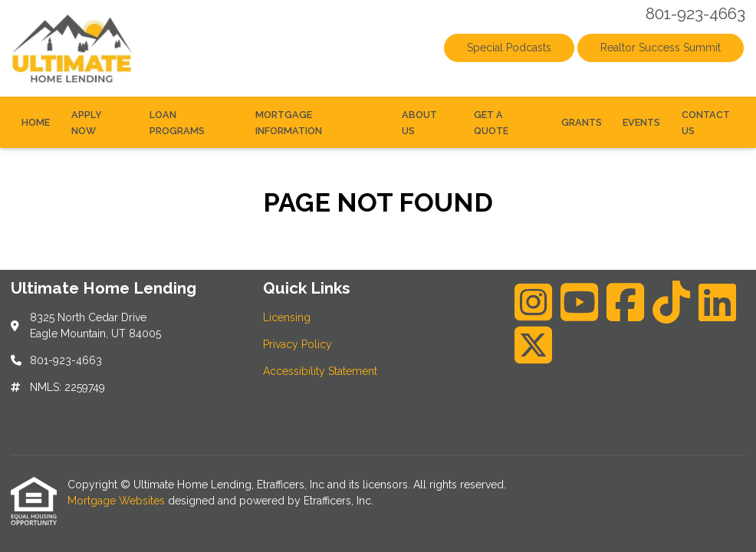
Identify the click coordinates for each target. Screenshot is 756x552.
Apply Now (87, 123)
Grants (582, 122)
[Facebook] (625, 302)
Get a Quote (491, 123)
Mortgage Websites (118, 501)
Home (36, 122)
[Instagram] (533, 302)
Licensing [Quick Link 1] (287, 317)
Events (641, 122)
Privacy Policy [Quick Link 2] (297, 344)
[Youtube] (579, 302)
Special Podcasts (509, 48)
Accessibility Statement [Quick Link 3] (320, 371)
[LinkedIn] (717, 302)
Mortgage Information (289, 123)
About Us (419, 123)
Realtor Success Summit (661, 48)
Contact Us (706, 123)
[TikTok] (671, 302)
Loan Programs (177, 123)
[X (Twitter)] (533, 345)
